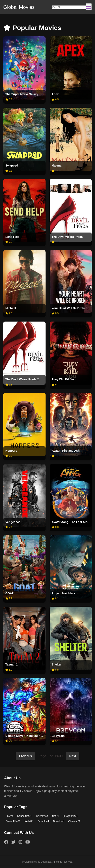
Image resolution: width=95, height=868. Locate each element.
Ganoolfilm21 (24, 816)
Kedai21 (29, 821)
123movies (42, 816)
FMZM (9, 816)
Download (43, 821)
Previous (25, 756)
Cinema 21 (74, 821)
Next (73, 756)
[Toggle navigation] (89, 7)
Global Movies (19, 7)
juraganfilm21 (71, 816)
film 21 (56, 816)
